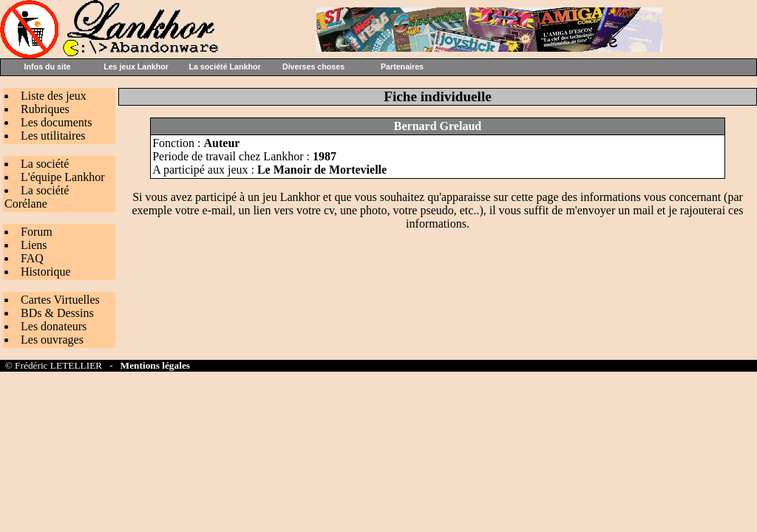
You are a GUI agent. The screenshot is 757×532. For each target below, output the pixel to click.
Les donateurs (54, 326)
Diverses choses (313, 66)
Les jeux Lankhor (136, 66)
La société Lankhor (224, 66)
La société (45, 164)
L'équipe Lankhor (63, 177)
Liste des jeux (54, 96)
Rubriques (45, 109)
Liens (34, 245)
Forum (37, 232)
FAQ (32, 258)
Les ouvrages (52, 340)
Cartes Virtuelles (60, 300)
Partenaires (402, 66)
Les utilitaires (53, 136)
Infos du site (48, 66)
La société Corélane (37, 197)
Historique (46, 272)
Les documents (56, 122)
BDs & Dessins (57, 313)
